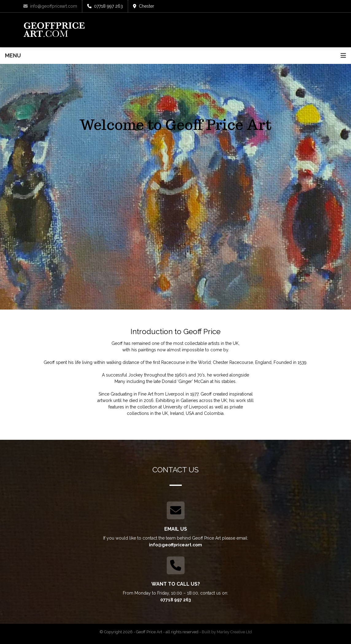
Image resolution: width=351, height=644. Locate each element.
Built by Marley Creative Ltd (227, 632)
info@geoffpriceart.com (50, 6)
